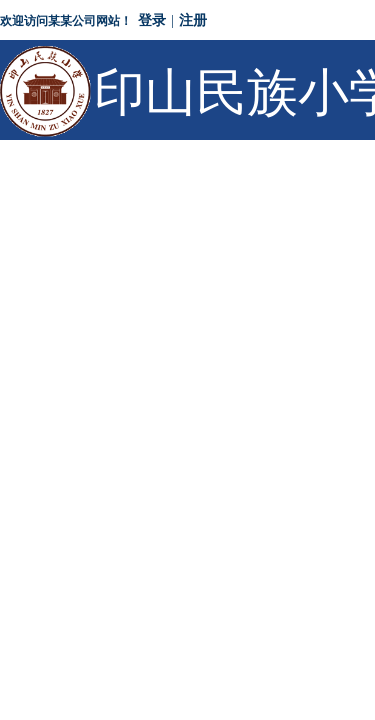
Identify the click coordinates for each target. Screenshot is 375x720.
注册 (193, 20)
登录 (152, 20)
